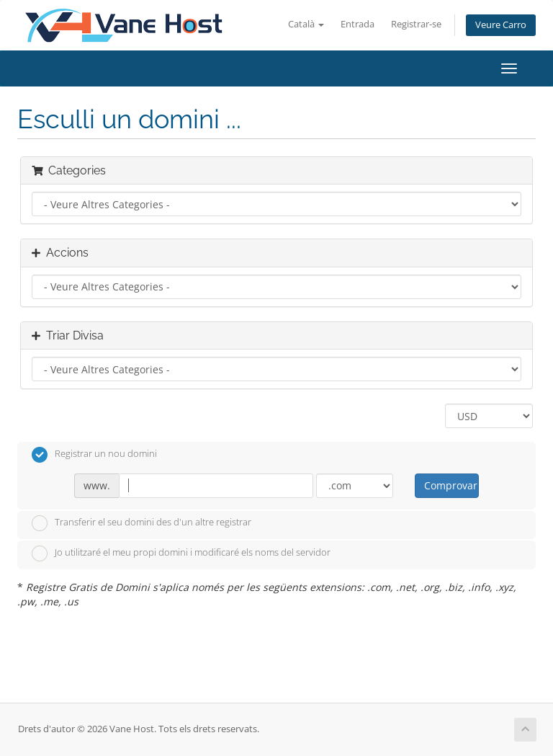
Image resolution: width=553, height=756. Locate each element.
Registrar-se (416, 24)
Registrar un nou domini (94, 455)
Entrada (358, 24)
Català (306, 24)
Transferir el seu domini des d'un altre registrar (141, 523)
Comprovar (451, 485)
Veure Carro (501, 25)
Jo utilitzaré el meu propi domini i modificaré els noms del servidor (181, 553)
